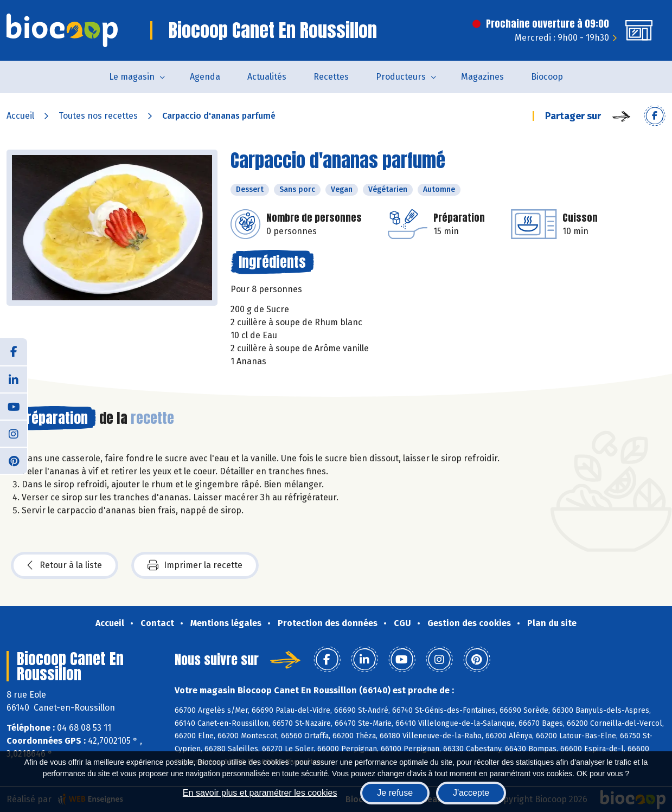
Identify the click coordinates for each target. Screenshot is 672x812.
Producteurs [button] (401, 77)
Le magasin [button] (132, 77)
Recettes (331, 77)
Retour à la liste (65, 565)
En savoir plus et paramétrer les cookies (260, 793)
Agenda (205, 77)
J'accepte (471, 793)
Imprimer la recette (195, 565)
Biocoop (547, 77)
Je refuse (395, 793)
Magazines (482, 77)
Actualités (267, 77)
